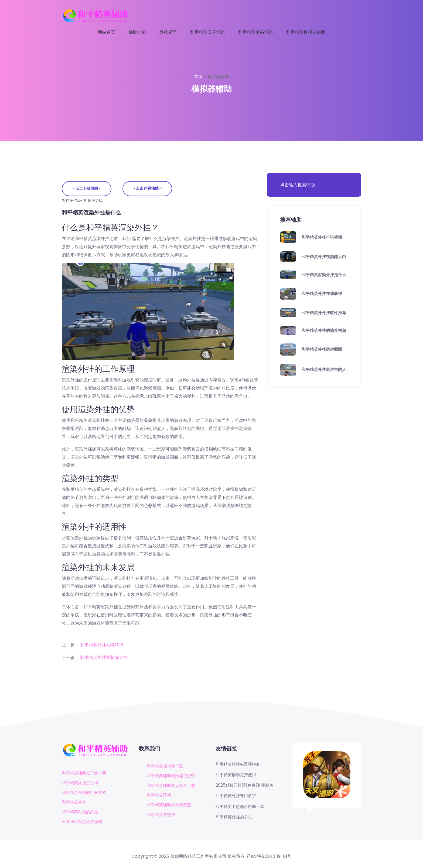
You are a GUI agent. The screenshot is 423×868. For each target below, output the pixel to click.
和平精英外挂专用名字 (237, 797)
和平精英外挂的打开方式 (86, 793)
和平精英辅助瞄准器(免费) (173, 776)
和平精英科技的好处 (81, 812)
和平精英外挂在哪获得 (102, 645)
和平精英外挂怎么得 (81, 783)
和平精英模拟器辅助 (306, 32)
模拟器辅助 (218, 77)
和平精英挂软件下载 (166, 766)
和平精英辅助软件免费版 (170, 805)
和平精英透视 (160, 795)
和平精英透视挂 (162, 815)
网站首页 (107, 32)
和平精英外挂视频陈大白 (104, 658)
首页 (199, 77)
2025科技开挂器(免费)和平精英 (246, 786)
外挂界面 (168, 32)
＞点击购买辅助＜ (149, 189)
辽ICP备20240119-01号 (269, 857)
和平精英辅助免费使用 (237, 775)
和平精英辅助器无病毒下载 (173, 786)
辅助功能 (137, 32)
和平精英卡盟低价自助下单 (241, 808)
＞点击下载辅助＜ (87, 189)
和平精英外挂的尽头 (235, 819)
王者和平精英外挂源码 (83, 822)
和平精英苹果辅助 (255, 32)
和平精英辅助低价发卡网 (86, 774)
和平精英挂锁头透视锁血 (239, 765)
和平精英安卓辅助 (207, 32)
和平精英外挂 (75, 803)
